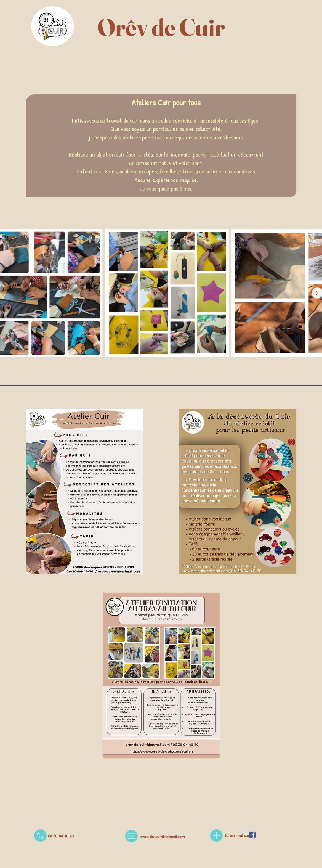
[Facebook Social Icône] (252, 835)
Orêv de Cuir (161, 27)
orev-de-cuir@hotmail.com (163, 837)
